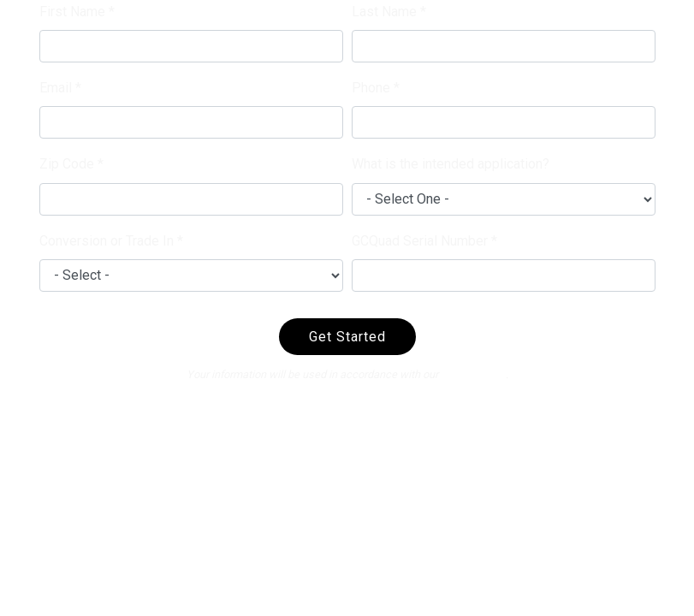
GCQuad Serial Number (420, 241)
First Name (72, 12)
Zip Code (67, 164)
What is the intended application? (451, 164)
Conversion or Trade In (107, 241)
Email (56, 88)
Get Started (347, 337)
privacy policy (473, 374)
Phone (371, 88)
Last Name (384, 12)
